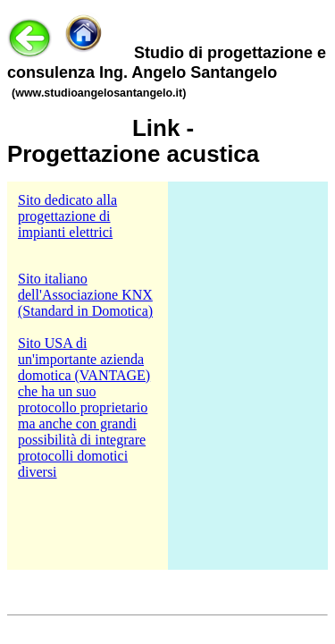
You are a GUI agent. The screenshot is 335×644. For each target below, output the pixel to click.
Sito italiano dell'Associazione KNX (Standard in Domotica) (85, 295)
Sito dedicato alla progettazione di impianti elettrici (67, 216)
